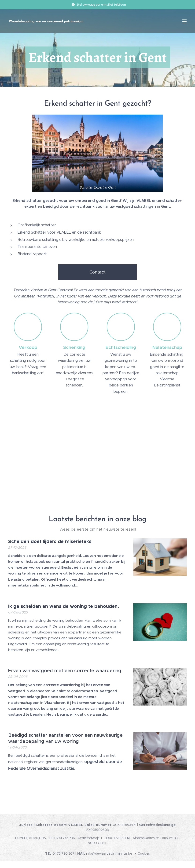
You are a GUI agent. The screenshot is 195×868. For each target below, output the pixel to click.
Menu (184, 21)
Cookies (144, 853)
